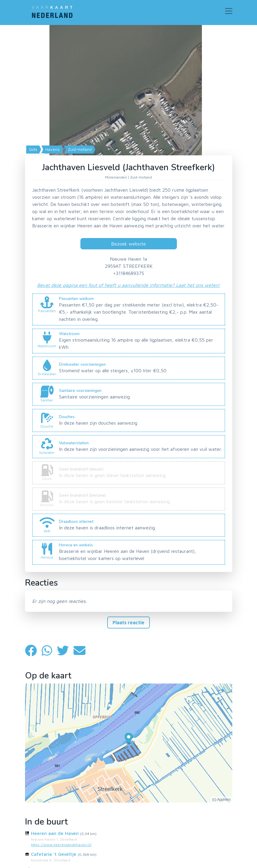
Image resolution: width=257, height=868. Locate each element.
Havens (52, 149)
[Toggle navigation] (229, 11)
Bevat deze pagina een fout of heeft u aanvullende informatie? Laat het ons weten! (129, 285)
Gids (33, 149)
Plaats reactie (128, 623)
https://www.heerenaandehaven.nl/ (61, 845)
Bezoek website (128, 244)
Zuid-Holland (79, 149)
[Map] (128, 133)
